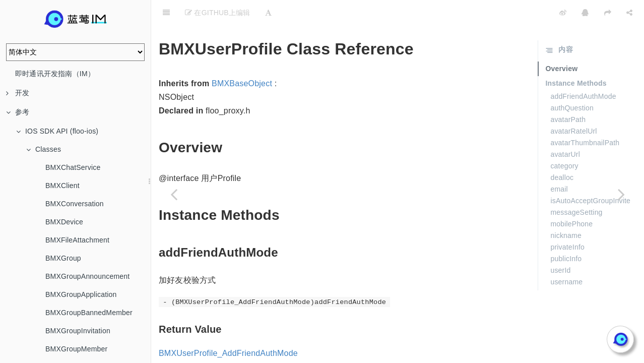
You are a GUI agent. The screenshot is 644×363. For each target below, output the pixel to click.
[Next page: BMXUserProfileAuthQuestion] (621, 194)
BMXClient (62, 186)
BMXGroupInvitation (78, 331)
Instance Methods (576, 58)
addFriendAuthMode (583, 71)
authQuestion (572, 83)
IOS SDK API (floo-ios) (57, 131)
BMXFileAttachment (77, 240)
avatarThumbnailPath (585, 117)
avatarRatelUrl (573, 106)
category (564, 141)
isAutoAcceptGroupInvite (590, 175)
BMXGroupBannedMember (89, 313)
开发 (18, 93)
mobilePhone (571, 199)
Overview (561, 43)
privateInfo (567, 222)
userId (560, 245)
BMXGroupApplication (81, 294)
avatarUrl (565, 129)
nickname (566, 210)
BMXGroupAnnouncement (87, 276)
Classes (44, 149)
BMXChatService (73, 167)
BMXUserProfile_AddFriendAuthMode (228, 328)
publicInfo (566, 233)
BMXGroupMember (76, 349)
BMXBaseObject (242, 58)
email (559, 164)
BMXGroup (63, 258)
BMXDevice (64, 222)
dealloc (562, 152)
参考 (18, 112)
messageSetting (576, 187)
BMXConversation (75, 204)
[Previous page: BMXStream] (174, 194)
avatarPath (568, 94)
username (566, 257)
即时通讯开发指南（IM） (55, 74)
